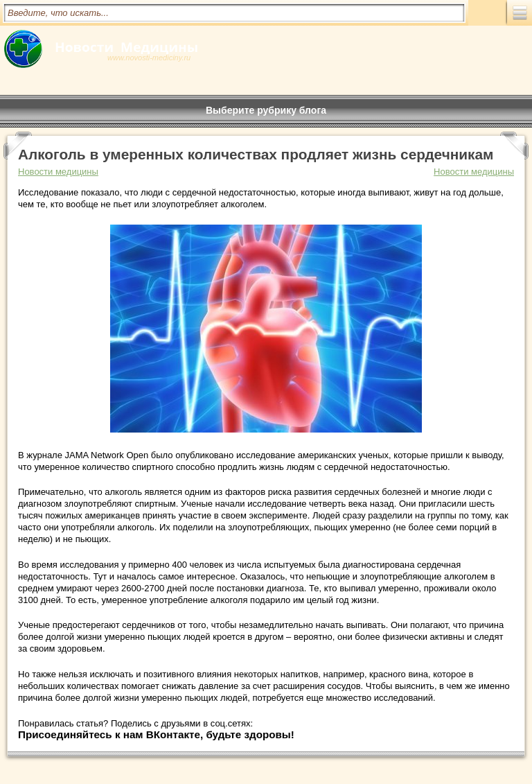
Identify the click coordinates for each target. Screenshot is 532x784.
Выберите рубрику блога (266, 110)
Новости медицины (474, 172)
